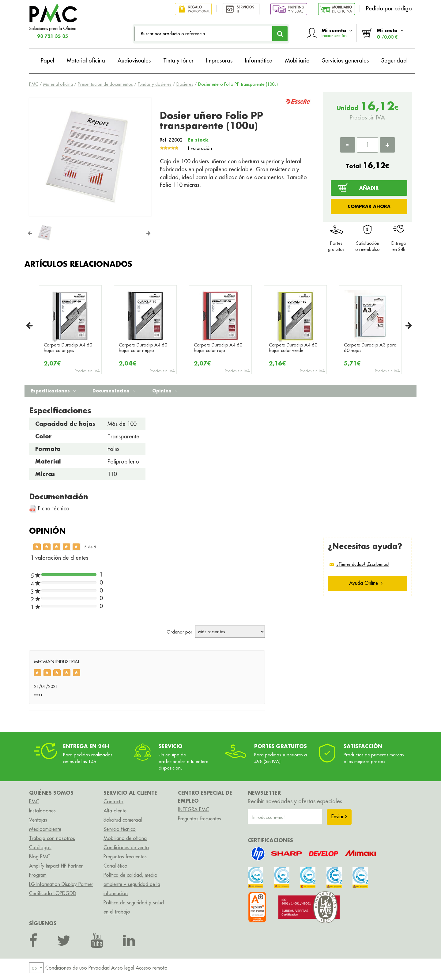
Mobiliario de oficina (125, 838)
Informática (259, 61)
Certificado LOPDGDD (53, 893)
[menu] (36, 968)
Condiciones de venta (126, 847)
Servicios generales (345, 61)
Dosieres (185, 84)
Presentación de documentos (105, 84)
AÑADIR (369, 188)
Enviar (339, 816)
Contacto (113, 801)
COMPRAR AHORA (369, 206)
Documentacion (114, 391)
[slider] (169, 148)
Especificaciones (53, 391)
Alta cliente (115, 811)
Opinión (165, 391)
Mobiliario (297, 61)
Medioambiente (45, 829)
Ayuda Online (366, 583)
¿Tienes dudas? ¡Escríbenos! (363, 564)
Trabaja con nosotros (52, 838)
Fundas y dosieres (155, 84)
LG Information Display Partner (61, 884)
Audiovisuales (134, 61)
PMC (34, 84)
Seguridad (394, 61)
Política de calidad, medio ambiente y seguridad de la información (132, 884)
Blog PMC (40, 857)
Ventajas (38, 820)
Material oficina (86, 61)
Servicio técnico (120, 829)
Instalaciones (42, 811)
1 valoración (200, 148)
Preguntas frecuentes (125, 857)
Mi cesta (390, 34)
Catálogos (40, 847)
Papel (47, 61)
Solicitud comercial (123, 820)
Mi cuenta (337, 33)
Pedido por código (389, 8)
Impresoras (219, 61)
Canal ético (115, 866)
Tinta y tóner (178, 61)
